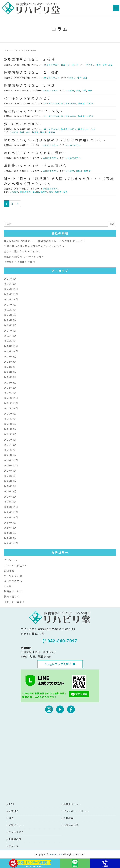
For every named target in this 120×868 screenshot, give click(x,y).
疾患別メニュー (72, 804)
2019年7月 (10, 533)
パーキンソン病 (52, 103)
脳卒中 (44, 132)
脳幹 (51, 192)
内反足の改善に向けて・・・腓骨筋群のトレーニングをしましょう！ (45, 241)
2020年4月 (10, 486)
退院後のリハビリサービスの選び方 (35, 166)
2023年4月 (10, 377)
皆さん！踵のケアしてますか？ (22, 251)
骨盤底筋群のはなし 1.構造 (30, 85)
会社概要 (68, 818)
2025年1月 (10, 341)
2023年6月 (10, 372)
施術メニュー (16, 825)
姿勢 (105, 65)
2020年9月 (10, 471)
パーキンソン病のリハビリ (27, 98)
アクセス (14, 846)
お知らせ (9, 571)
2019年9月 (10, 522)
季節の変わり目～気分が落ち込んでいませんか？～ (34, 246)
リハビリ (90, 65)
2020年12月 (11, 460)
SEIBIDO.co (56, 854)
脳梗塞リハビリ (86, 103)
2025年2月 (10, 336)
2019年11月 (11, 512)
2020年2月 (10, 497)
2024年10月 (11, 351)
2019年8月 (10, 528)
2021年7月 (10, 424)
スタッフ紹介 (16, 832)
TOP (6, 50)
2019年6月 (10, 538)
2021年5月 (10, 434)
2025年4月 (10, 331)
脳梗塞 (52, 132)
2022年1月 (10, 393)
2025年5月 (10, 325)
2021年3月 (10, 445)
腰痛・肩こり (12, 596)
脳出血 (35, 132)
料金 (11, 818)
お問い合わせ (71, 825)
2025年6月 (10, 320)
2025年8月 (10, 310)
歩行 (28, 132)
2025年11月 (11, 294)
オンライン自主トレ (16, 565)
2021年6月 (10, 429)
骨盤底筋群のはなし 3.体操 (30, 59)
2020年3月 (10, 491)
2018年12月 (11, 543)
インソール (10, 560)
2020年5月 (10, 481)
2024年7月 (10, 362)
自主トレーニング (70, 65)
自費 (65, 192)
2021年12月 (11, 398)
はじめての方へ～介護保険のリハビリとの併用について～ (55, 140)
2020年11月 (11, 465)
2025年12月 (11, 289)
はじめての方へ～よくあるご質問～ (35, 153)
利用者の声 (15, 839)
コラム (15, 50)
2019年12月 (11, 507)
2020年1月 (10, 502)
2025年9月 (10, 304)
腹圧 (111, 65)
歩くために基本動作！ (24, 124)
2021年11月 (11, 403)
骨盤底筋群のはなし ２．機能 (31, 72)
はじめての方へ (52, 65)
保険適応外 (25, 192)
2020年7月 (10, 476)
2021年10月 (11, 408)
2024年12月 (11, 346)
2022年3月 (10, 382)
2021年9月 (10, 413)
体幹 (99, 65)
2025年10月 (11, 299)
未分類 (8, 586)
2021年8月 (10, 419)
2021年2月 (10, 450)
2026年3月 (10, 284)
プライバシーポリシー (76, 811)
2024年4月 (10, 367)
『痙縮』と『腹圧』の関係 (20, 262)
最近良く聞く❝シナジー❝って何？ (34, 111)
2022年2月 (10, 388)
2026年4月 (10, 279)
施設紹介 (14, 811)
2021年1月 (10, 455)
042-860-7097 (60, 641)
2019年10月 (11, 517)
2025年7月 (10, 315)
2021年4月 (10, 440)
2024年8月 (10, 356)
